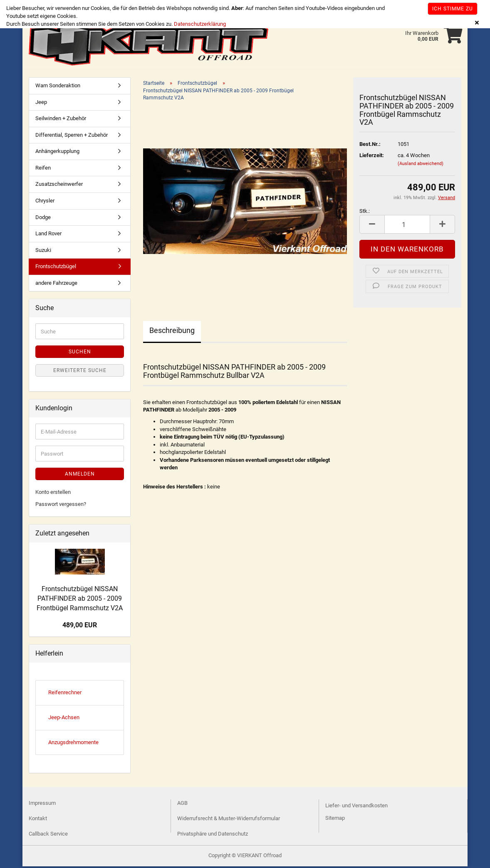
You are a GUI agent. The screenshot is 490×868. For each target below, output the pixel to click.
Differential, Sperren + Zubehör (72, 137)
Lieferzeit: (372, 157)
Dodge (43, 219)
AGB (182, 805)
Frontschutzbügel (56, 268)
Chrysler (45, 202)
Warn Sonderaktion (58, 87)
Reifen (43, 169)
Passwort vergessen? (61, 506)
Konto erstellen (53, 494)
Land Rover (48, 235)
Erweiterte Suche (80, 372)
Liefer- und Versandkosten (356, 807)
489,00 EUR (80, 627)
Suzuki (43, 252)
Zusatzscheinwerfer (59, 186)
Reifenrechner (65, 694)
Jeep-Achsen (64, 719)
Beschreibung (172, 332)
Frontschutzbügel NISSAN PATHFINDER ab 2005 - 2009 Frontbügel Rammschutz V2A (80, 600)
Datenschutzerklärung (200, 24)
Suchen (80, 353)
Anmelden (80, 476)
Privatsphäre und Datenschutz (213, 835)
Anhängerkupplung (57, 153)
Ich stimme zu (453, 9)
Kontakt (38, 820)
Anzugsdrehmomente (73, 744)
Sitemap (335, 820)
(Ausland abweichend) (421, 165)
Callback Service (48, 835)
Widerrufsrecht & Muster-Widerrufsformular (229, 820)
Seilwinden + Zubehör (61, 120)
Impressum (42, 805)
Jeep (41, 104)
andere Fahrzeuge (56, 285)
